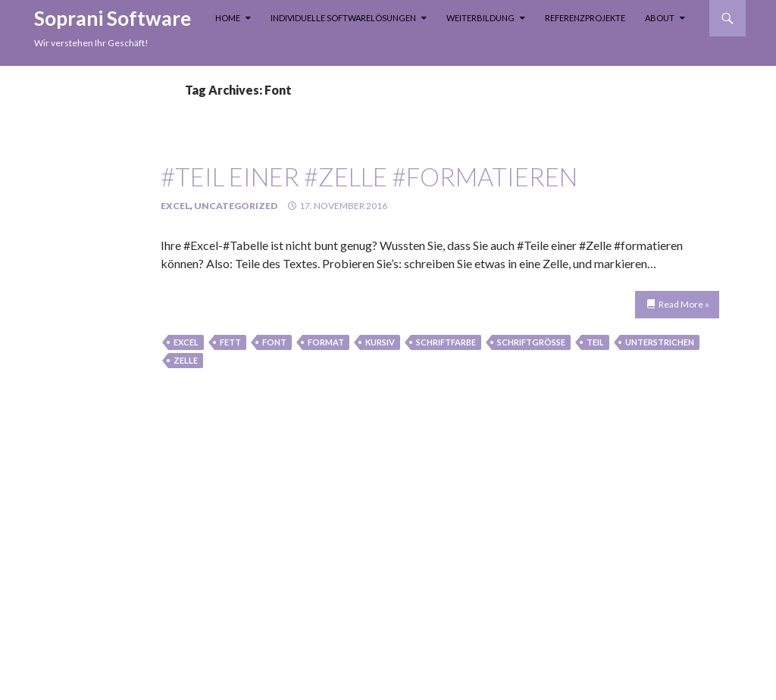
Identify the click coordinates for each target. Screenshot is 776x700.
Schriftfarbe (446, 342)
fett (230, 342)
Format (326, 342)
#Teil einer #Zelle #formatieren (369, 177)
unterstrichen (660, 342)
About (660, 18)
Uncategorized (236, 206)
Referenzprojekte (585, 18)
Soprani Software (113, 18)
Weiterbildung (480, 18)
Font (274, 342)
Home (228, 18)
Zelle (186, 360)
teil (595, 342)
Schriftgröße (531, 342)
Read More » (684, 304)
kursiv (380, 342)
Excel (175, 206)
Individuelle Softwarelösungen (343, 18)
